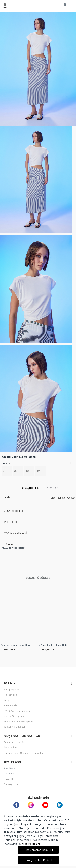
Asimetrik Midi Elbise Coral (16, 645)
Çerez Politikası (30, 844)
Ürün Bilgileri (14, 511)
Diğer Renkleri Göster (63, 498)
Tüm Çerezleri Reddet (38, 860)
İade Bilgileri (13, 522)
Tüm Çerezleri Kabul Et (38, 850)
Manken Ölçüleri (15, 533)
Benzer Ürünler (38, 578)
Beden (5, 463)
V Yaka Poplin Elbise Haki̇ (53, 645)
